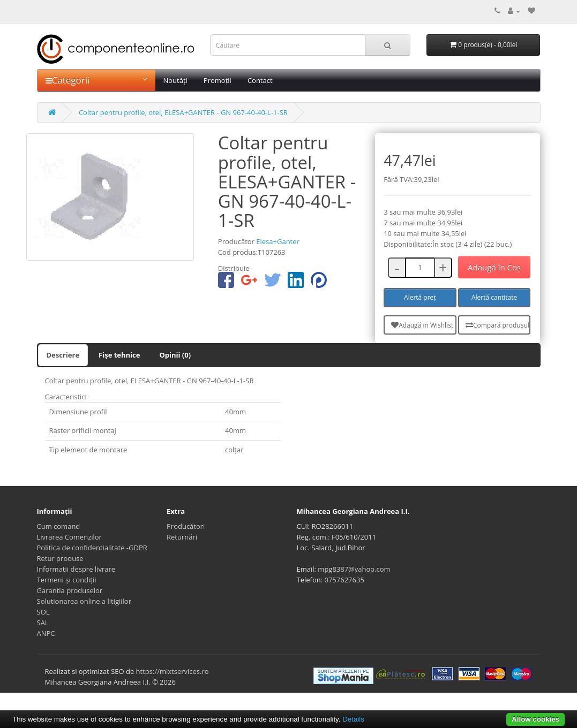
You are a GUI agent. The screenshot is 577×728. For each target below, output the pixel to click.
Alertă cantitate (494, 297)
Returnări (182, 537)
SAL (43, 623)
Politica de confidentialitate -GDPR (92, 548)
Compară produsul (497, 325)
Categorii (96, 80)
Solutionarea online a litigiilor (84, 601)
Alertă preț (420, 297)
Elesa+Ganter (278, 241)
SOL (43, 612)
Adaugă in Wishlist (422, 325)
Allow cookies (535, 719)
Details (353, 719)
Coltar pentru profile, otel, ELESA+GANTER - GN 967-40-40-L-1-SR (183, 112)
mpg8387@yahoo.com (354, 569)
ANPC (46, 633)
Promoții (218, 80)
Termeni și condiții (67, 580)
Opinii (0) (175, 355)
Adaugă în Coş (494, 267)
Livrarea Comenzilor (69, 537)
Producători (186, 526)
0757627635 (344, 580)
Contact (260, 80)
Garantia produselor (70, 590)
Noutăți (175, 80)
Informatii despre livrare (76, 569)
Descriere (63, 355)
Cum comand (59, 526)
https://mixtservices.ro (173, 671)
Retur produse (60, 558)
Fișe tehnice (119, 355)
